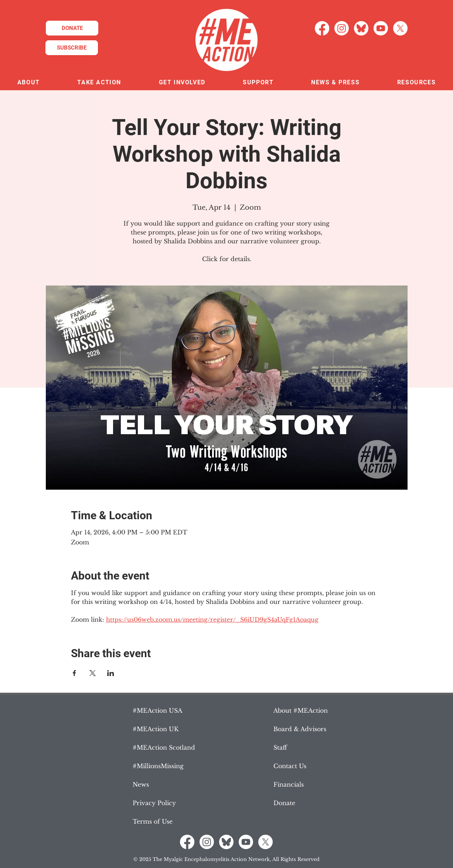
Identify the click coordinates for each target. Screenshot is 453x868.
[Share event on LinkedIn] (111, 673)
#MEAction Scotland (164, 747)
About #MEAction (301, 710)
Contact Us (290, 766)
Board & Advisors (300, 729)
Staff (280, 747)
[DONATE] (72, 28)
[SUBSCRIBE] (72, 48)
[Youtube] (381, 28)
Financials (289, 784)
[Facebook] (322, 28)
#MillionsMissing (158, 766)
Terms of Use (153, 821)
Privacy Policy (154, 803)
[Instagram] (342, 28)
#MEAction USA (157, 710)
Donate (284, 803)
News (141, 784)
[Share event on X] (93, 673)
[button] (29, 83)
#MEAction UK (156, 729)
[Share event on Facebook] (74, 673)
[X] (400, 28)
